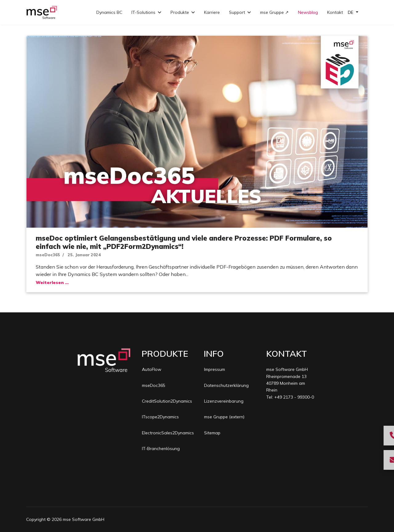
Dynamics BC (109, 12)
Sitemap (212, 433)
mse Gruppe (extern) (224, 417)
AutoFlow (152, 369)
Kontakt (335, 12)
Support (237, 12)
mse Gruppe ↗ (274, 12)
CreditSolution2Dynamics (167, 401)
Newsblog (308, 12)
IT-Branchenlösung (161, 449)
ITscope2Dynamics (160, 417)
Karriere (212, 12)
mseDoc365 (48, 255)
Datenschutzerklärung (226, 385)
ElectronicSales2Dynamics (167, 433)
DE (351, 12)
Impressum (215, 369)
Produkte (180, 12)
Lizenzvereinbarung (224, 401)
